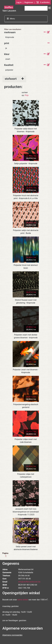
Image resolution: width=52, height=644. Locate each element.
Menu (11, 19)
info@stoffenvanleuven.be (29, 582)
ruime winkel (23, 600)
